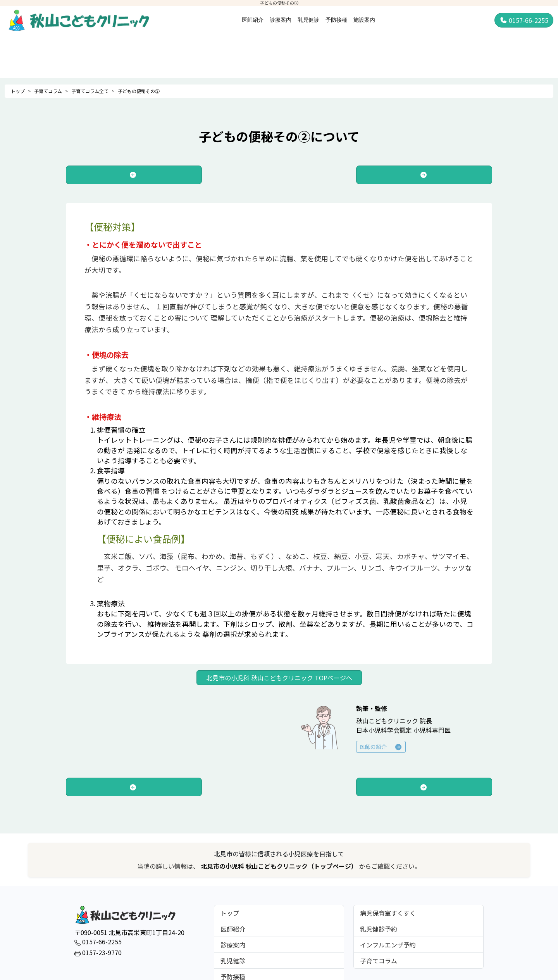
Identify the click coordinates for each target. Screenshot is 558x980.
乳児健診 (308, 20)
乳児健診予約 (379, 929)
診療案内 (281, 20)
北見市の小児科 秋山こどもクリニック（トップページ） (280, 866)
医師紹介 (253, 20)
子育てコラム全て (90, 91)
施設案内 (364, 20)
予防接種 (336, 20)
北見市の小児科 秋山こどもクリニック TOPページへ (279, 678)
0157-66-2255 (524, 20)
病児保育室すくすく (388, 913)
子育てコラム (48, 91)
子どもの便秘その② (139, 91)
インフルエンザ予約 (388, 945)
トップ (18, 91)
